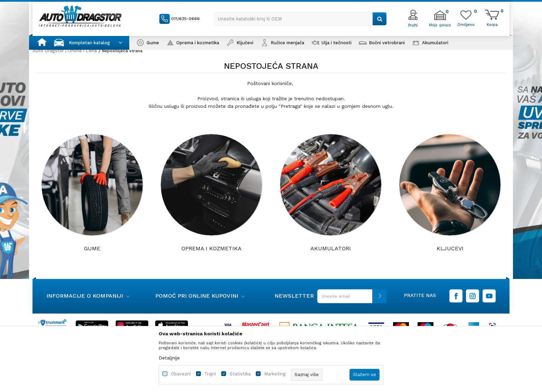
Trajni (210, 374)
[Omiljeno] (466, 24)
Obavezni (181, 374)
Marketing (275, 374)
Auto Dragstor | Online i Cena (65, 51)
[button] (300, 19)
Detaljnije (169, 358)
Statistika (240, 374)
